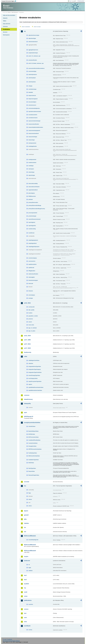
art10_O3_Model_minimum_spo (36, 63)
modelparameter (32, 160)
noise (26, 596)
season (30, 322)
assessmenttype (32, 71)
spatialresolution (32, 264)
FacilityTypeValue (33, 453)
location (30, 313)
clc (29, 565)
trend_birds (31, 325)
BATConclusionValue (33, 437)
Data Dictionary (15, 12)
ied (25, 532)
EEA (9, 1)
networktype (31, 172)
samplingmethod (32, 243)
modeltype (31, 166)
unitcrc (30, 506)
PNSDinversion (32, 196)
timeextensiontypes (33, 280)
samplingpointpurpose (34, 247)
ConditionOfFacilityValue (34, 440)
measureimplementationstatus (36, 127)
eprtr (25, 412)
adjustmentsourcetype (34, 35)
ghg (25, 519)
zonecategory (32, 295)
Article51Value (32, 426)
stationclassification (33, 274)
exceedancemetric (33, 115)
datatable (31, 92)
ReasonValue (32, 471)
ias (25, 527)
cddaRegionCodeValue (34, 360)
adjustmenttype (32, 38)
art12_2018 (27, 336)
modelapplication (33, 146)
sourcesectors (32, 261)
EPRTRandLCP (29, 417)
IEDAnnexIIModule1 (30, 536)
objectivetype (32, 175)
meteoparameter (32, 143)
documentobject (32, 102)
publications (28, 600)
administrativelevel (33, 42)
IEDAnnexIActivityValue (34, 456)
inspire (26, 556)
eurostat (27, 482)
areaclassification (33, 60)
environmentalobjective (34, 108)
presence (31, 319)
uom (25, 618)
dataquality (27, 404)
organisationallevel (33, 190)
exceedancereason (33, 118)
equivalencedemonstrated (35, 112)
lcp (25, 588)
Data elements (7, 24)
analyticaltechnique (33, 53)
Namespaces (6, 35)
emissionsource (32, 105)
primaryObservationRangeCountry (37, 209)
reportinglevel (32, 222)
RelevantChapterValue (34, 475)
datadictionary (28, 399)
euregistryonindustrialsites (32, 423)
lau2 (25, 580)
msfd (26, 592)
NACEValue (31, 463)
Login (70, 1)
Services (5, 32)
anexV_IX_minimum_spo (34, 56)
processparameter (33, 213)
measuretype (32, 140)
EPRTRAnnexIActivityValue (35, 449)
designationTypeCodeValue (35, 372)
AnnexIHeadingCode (33, 540)
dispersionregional (33, 99)
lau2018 (26, 584)
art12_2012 (27, 303)
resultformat (31, 233)
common (27, 395)
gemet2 (26, 515)
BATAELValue (32, 434)
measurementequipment (34, 131)
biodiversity (28, 352)
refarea (30, 499)
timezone (31, 291)
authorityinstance (33, 75)
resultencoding (32, 229)
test (25, 613)
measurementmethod (33, 133)
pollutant (31, 199)
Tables (5, 21)
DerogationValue (32, 446)
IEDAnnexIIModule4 (30, 551)
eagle (30, 568)
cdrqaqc (30, 86)
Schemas (5, 26)
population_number (33, 316)
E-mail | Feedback (8, 639)
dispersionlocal (32, 96)
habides (26, 523)
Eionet (9, 12)
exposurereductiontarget (34, 121)
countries (31, 604)
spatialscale (31, 268)
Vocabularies (6, 29)
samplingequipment (33, 240)
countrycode (31, 307)
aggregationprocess (33, 50)
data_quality (31, 310)
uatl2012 (30, 571)
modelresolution (32, 163)
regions (30, 384)
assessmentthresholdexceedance (36, 68)
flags (30, 493)
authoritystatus (32, 82)
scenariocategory (33, 258)
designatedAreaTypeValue (35, 366)
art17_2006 (27, 340)
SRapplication (32, 271)
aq (25, 31)
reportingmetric (32, 226)
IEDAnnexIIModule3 (30, 545)
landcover (27, 561)
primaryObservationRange (35, 205)
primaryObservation (33, 202)
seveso (26, 609)
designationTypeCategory (35, 369)
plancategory (32, 193)
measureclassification (34, 124)
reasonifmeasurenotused (34, 219)
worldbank (27, 626)
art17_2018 (27, 348)
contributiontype (32, 89)
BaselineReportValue (33, 431)
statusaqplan (32, 277)
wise (25, 622)
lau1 (25, 575)
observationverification (34, 187)
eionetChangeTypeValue (34, 375)
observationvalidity (33, 184)
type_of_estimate (33, 328)
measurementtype (33, 137)
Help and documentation (9, 15)
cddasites (31, 363)
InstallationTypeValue (34, 460)
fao (25, 486)
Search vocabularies (26, 27)
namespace (31, 169)
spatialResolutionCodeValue (35, 390)
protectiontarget (32, 216)
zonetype (31, 298)
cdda (26, 356)
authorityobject (32, 78)
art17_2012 (27, 344)
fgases (26, 511)
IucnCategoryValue (33, 378)
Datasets (5, 18)
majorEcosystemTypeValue (35, 381)
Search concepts (37, 27)
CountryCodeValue (33, 443)
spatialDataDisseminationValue (36, 387)
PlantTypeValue (32, 468)
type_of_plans (32, 331)
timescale (31, 283)
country (30, 630)
